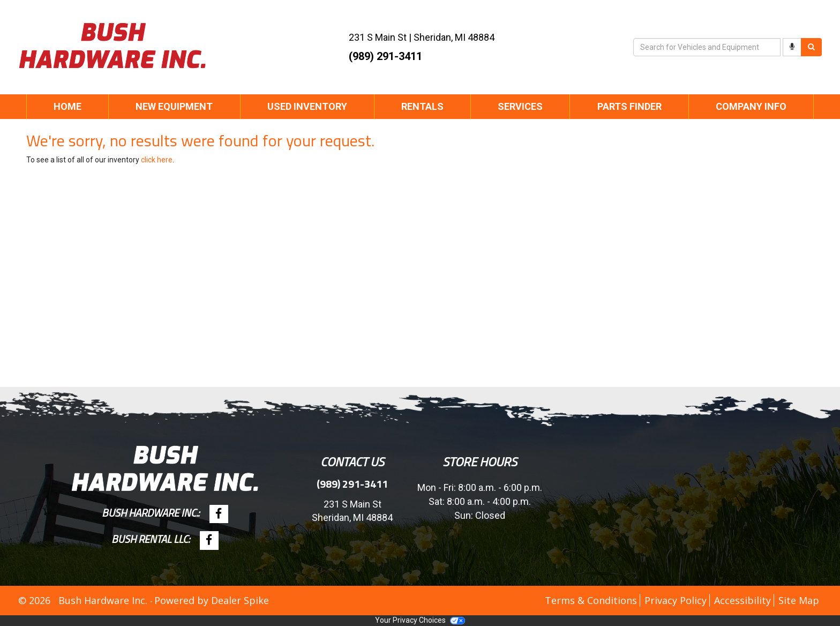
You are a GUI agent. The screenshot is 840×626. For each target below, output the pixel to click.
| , (422, 37)
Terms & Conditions (591, 600)
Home (67, 106)
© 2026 (38, 600)
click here (157, 160)
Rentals (422, 106)
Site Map (799, 600)
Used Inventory (307, 106)
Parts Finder (629, 106)
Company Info (751, 106)
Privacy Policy (676, 600)
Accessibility (742, 600)
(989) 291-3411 (385, 56)
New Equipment (174, 106)
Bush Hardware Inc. (104, 600)
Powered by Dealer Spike (212, 600)
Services (520, 106)
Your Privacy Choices (420, 620)
